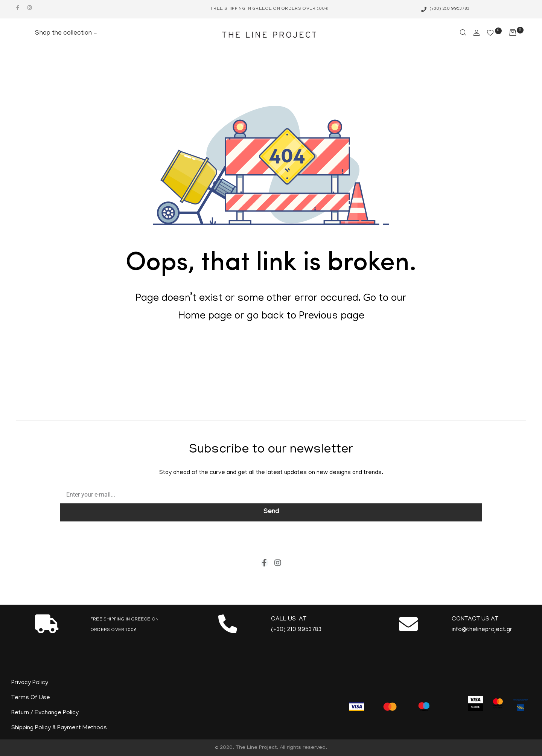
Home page (205, 317)
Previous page (332, 317)
